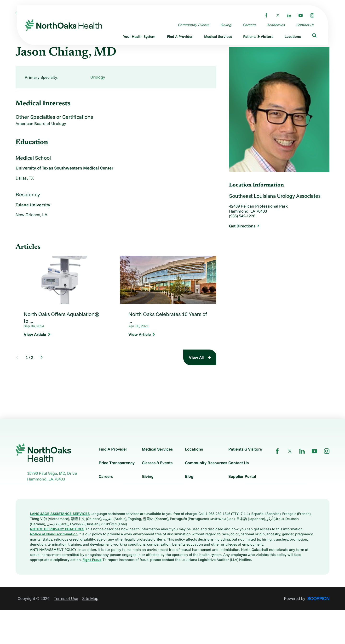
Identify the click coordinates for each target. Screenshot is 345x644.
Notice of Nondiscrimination (54, 534)
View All (196, 357)
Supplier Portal (242, 476)
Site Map (90, 599)
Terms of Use (66, 599)
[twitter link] (278, 15)
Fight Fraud (92, 560)
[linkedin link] (289, 15)
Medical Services (157, 449)
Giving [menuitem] (226, 25)
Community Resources (206, 463)
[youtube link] (301, 15)
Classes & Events (157, 463)
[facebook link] (266, 15)
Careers (106, 476)
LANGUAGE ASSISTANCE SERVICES (60, 514)
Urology (98, 77)
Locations (194, 449)
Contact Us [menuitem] (305, 25)
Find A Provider (113, 449)
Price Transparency (117, 463)
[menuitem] (140, 37)
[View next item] (42, 357)
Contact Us (239, 463)
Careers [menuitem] (249, 25)
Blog (189, 476)
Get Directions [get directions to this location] (244, 226)
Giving (148, 476)
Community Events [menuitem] (193, 25)
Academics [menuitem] (276, 25)
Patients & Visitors (245, 449)
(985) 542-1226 (242, 216)
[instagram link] (312, 15)
